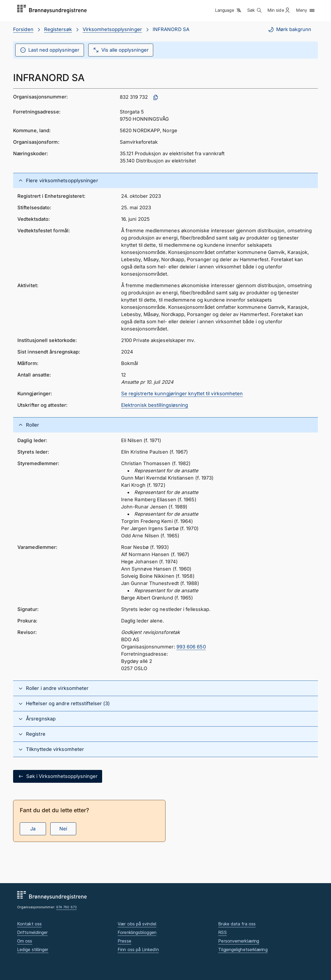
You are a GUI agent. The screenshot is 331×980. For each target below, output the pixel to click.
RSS (222, 932)
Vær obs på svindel (137, 924)
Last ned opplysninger (50, 50)
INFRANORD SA (171, 29)
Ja (33, 829)
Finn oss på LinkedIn (138, 949)
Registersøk (58, 29)
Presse (124, 941)
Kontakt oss (29, 924)
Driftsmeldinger (32, 932)
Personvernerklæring (239, 941)
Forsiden (23, 29)
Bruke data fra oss (237, 924)
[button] (228, 10)
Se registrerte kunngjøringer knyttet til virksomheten (182, 394)
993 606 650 (191, 647)
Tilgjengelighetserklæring (243, 949)
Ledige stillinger (33, 949)
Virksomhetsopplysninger (112, 29)
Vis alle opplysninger (121, 50)
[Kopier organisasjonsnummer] (156, 97)
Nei (63, 829)
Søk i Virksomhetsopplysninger (58, 776)
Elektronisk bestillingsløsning (155, 405)
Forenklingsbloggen (137, 932)
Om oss (25, 941)
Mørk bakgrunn (289, 29)
